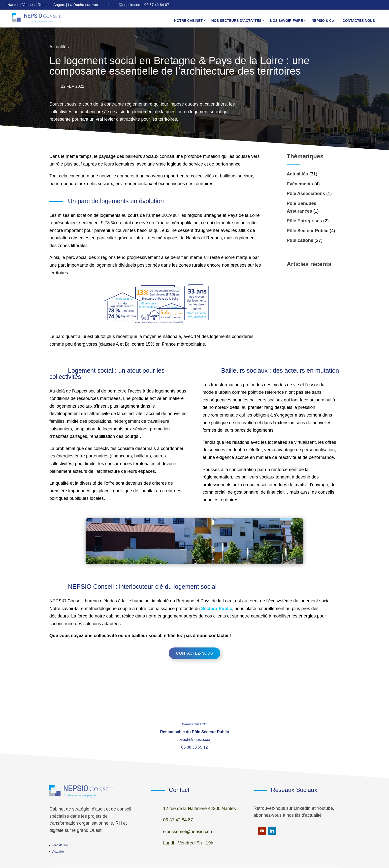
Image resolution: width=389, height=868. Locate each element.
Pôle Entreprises (304, 221)
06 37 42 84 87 (157, 5)
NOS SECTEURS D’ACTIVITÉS (236, 20)
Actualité (58, 852)
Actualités (297, 174)
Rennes (44, 5)
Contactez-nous (194, 653)
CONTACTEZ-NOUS (359, 20)
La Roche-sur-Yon (83, 5)
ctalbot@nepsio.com (194, 740)
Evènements (300, 184)
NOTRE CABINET (188, 20)
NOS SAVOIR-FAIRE (286, 20)
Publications (300, 240)
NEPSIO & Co (323, 20)
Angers (59, 5)
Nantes (13, 5)
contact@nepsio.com (124, 5)
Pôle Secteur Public (308, 231)
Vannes (29, 5)
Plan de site (60, 845)
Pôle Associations (306, 194)
